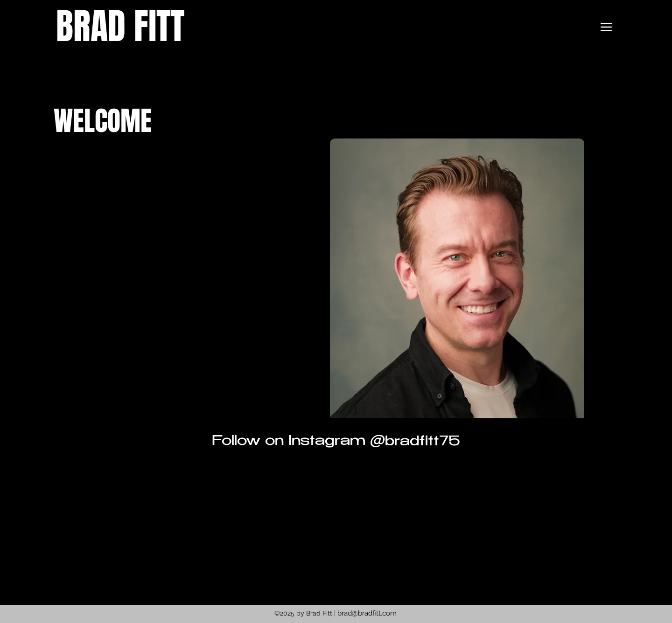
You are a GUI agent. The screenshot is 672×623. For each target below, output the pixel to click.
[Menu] (606, 27)
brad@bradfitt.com (367, 613)
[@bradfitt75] (415, 443)
